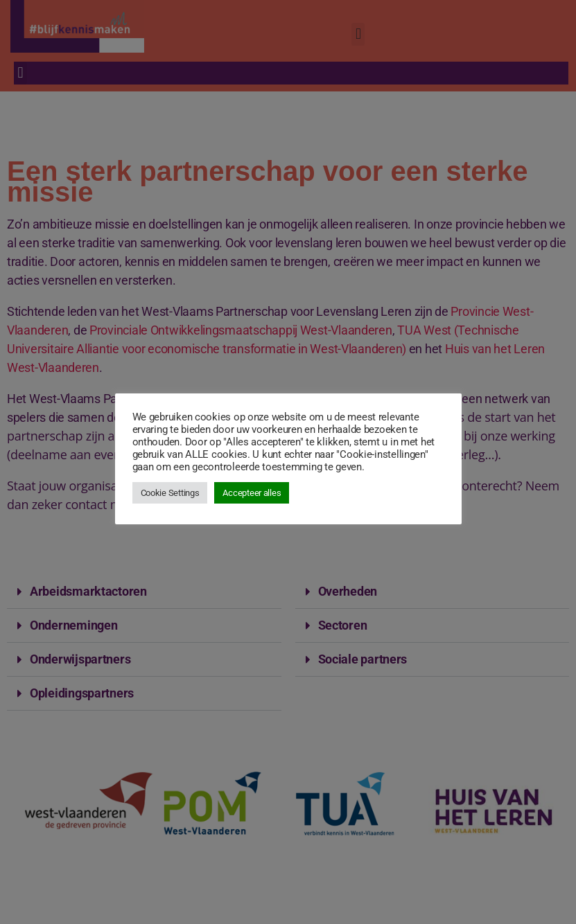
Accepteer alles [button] (252, 493)
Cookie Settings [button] (170, 493)
